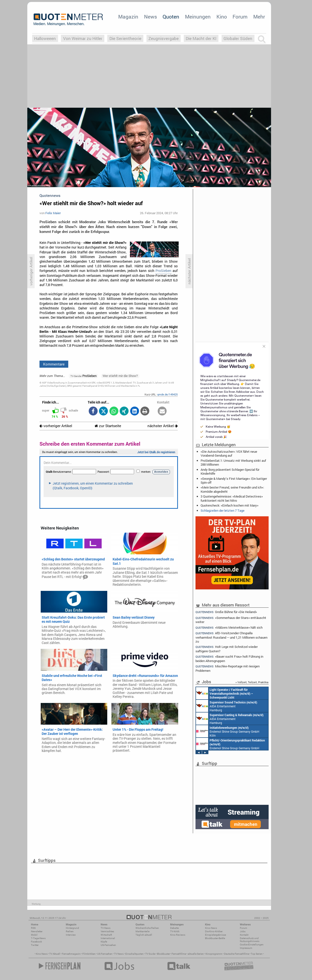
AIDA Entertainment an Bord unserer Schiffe (224, 693)
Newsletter (37, 931)
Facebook (36, 942)
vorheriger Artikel (56, 426)
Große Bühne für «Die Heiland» (226, 612)
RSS (33, 928)
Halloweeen (45, 38)
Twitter (35, 945)
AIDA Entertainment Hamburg (227, 706)
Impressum (246, 948)
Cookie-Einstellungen (252, 945)
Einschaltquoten (134, 954)
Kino (222, 17)
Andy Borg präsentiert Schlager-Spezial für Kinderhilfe (230, 471)
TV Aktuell (55, 954)
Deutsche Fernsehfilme (237, 954)
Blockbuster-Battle (215, 938)
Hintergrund (72, 928)
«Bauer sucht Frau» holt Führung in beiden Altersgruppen (229, 658)
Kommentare (54, 364)
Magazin (128, 17)
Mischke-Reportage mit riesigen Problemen (228, 668)
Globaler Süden (238, 38)
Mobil (34, 935)
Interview (71, 935)
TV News (119, 954)
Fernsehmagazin (71, 954)
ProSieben (163, 271)
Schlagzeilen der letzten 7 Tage (223, 510)
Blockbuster (163, 954)
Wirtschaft (106, 935)
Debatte (174, 928)
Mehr (259, 17)
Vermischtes (107, 931)
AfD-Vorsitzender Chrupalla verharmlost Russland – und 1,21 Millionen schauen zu (231, 637)
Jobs (243, 931)
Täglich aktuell (144, 935)
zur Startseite (108, 426)
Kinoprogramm (214, 954)
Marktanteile (142, 931)
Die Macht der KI (201, 38)
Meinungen (198, 17)
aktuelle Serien (196, 954)
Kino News (42, 954)
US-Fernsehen (108, 945)
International (108, 938)
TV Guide (150, 954)
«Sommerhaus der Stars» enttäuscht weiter (231, 620)
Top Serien (257, 954)
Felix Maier (53, 213)
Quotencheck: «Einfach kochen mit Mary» (229, 505)
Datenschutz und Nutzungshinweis (250, 940)
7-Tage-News (38, 938)
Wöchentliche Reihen (147, 928)
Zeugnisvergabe (164, 38)
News (151, 17)
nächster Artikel (163, 426)
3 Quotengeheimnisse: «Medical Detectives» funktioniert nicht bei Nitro (232, 498)
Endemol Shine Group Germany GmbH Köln (228, 731)
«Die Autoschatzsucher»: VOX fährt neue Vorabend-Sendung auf (229, 453)
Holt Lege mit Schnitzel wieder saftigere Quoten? (227, 649)
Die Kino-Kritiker (214, 931)
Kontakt (244, 935)
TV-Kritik (175, 931)
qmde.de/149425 (167, 394)
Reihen (70, 931)
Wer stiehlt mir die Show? (120, 376)
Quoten (171, 17)
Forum (240, 17)
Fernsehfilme (179, 954)
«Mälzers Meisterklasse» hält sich (229, 628)
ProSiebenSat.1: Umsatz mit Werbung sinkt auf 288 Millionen (233, 462)
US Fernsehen (105, 954)
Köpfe (104, 942)
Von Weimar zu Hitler (83, 38)
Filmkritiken (89, 954)
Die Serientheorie (125, 38)
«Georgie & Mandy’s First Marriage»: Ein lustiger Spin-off (234, 480)
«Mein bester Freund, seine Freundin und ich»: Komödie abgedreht (232, 489)
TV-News (106, 928)
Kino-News (211, 928)
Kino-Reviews (178, 935)
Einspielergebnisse (215, 935)
